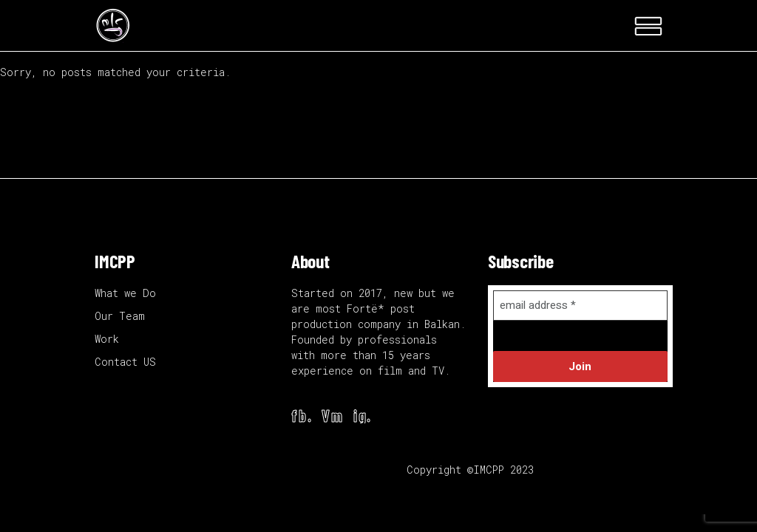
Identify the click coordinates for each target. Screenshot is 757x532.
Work (107, 339)
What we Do (125, 293)
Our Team (120, 316)
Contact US (125, 362)
